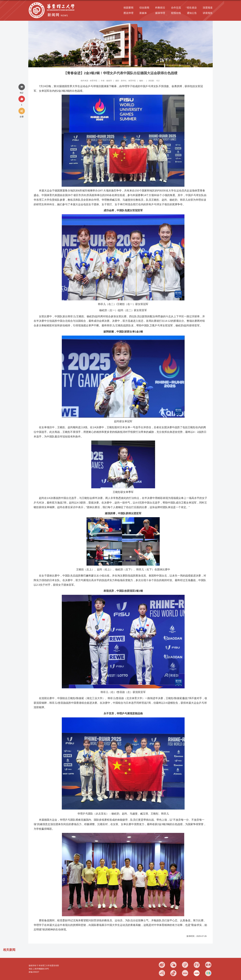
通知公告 (192, 13)
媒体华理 (160, 13)
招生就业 (192, 8)
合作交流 (176, 8)
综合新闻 (144, 8)
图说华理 (128, 13)
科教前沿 (160, 8)
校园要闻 (128, 8)
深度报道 (208, 8)
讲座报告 (208, 13)
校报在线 (176, 13)
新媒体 (143, 13)
